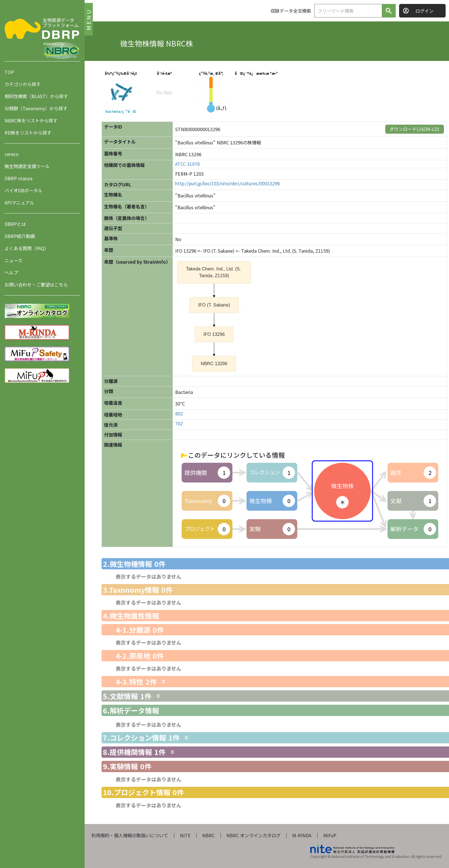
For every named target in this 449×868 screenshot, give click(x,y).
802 (179, 414)
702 (179, 423)
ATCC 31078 (187, 164)
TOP (9, 72)
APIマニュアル (19, 202)
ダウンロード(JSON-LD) (414, 129)
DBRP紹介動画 (20, 236)
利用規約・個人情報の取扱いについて (130, 835)
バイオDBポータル (23, 190)
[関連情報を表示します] (164, 682)
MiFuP (330, 835)
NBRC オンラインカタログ (254, 835)
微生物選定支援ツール (27, 166)
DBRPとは (15, 224)
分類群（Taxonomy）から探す (36, 108)
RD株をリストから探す (28, 133)
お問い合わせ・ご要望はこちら (36, 285)
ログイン (424, 11)
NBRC (208, 835)
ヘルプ (11, 272)
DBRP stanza (18, 178)
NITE (185, 835)
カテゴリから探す (23, 84)
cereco (12, 154)
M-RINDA (302, 835)
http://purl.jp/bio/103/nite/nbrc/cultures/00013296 (227, 183)
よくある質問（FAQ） (27, 248)
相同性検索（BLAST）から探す (36, 96)
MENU (88, 19)
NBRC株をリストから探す (31, 120)
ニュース (13, 260)
